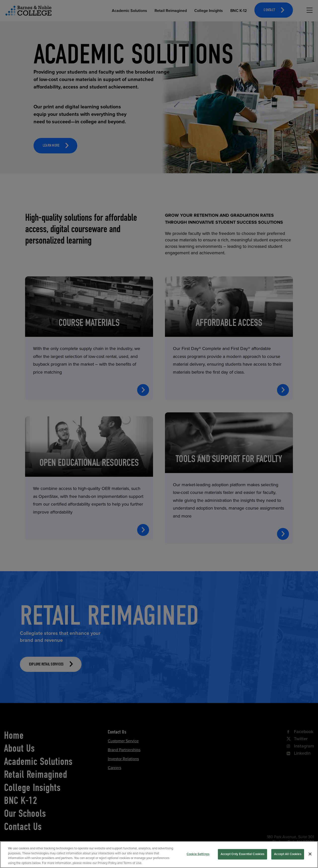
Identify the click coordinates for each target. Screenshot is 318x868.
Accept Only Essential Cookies (243, 860)
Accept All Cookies (288, 860)
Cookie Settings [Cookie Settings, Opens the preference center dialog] (198, 860)
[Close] (310, 860)
